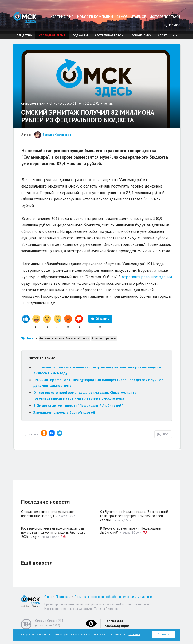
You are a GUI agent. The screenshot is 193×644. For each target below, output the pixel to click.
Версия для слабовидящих (117, 623)
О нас (48, 597)
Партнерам (63, 597)
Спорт (162, 35)
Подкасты (80, 35)
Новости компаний (95, 17)
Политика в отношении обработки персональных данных (114, 597)
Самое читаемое (131, 17)
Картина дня (62, 17)
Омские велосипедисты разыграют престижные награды (48, 514)
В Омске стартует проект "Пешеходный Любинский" (78, 405)
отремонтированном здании (147, 277)
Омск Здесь (25, 17)
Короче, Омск (141, 35)
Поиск (172, 25)
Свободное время (52, 35)
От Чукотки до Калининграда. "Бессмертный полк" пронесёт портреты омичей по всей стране (134, 516)
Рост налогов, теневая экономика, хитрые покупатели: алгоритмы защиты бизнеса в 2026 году (53, 532)
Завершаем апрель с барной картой (64, 412)
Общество (24, 35)
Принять (164, 634)
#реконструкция (104, 338)
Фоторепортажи (165, 17)
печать (108, 103)
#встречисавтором (109, 35)
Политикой (134, 634)
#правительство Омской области (64, 338)
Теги (30, 338)
